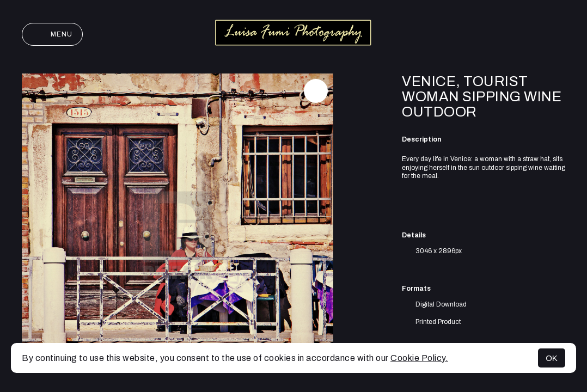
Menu (52, 34)
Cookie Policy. (419, 358)
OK (552, 358)
